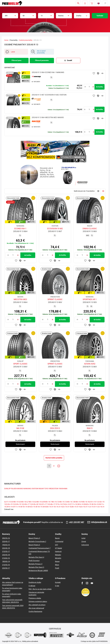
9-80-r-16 (84, 502)
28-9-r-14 (80, 505)
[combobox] (10, 16)
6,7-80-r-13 (30, 502)
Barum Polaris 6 (34, 545)
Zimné (84, 542)
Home (6, 40)
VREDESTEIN (53, 489)
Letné (83, 538)
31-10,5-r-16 (81, 507)
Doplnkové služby (35, 582)
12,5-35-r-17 (25, 505)
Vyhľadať (100, 16)
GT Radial (58, 548)
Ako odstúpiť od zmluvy (37, 605)
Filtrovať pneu (16, 60)
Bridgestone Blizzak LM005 (38, 571)
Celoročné (85, 545)
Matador (58, 555)
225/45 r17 (6, 542)
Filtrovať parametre (42, 60)
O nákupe (32, 586)
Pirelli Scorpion (34, 561)
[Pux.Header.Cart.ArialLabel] (92, 3)
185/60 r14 (6, 561)
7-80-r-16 (54, 502)
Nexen (57, 561)
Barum (57, 538)
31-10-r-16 (55, 507)
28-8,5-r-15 (88, 505)
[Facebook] (82, 583)
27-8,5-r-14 (66, 505)
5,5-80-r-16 (22, 502)
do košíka (100, 87)
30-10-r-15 (39, 507)
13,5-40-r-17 (51, 505)
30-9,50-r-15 (47, 507)
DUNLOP (7, 489)
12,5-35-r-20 (34, 505)
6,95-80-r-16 (46, 502)
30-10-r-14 (24, 507)
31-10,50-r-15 (72, 507)
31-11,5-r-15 (89, 507)
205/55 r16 (6, 538)
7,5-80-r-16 (68, 502)
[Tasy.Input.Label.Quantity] (89, 87)
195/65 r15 (6, 545)
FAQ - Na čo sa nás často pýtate (40, 589)
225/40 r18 (6, 548)
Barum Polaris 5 (34, 538)
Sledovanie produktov (102, 73)
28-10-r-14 (95, 505)
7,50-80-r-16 (77, 502)
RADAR (41, 489)
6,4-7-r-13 (7, 502)
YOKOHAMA (63, 489)
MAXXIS (20, 489)
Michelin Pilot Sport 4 (36, 557)
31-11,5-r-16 (98, 507)
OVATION (35, 489)
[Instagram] (87, 583)
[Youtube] (92, 583)
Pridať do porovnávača (98, 73)
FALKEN (14, 489)
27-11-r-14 (73, 505)
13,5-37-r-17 (43, 505)
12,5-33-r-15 (8, 505)
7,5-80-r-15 (61, 502)
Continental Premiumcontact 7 (40, 548)
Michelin (58, 558)
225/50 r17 (6, 568)
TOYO (46, 489)
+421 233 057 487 (76, 522)
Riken (57, 565)
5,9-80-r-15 (15, 502)
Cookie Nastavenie (35, 611)
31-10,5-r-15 (63, 507)
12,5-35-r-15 (17, 505)
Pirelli (57, 568)
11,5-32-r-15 (100, 502)
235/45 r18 (6, 555)
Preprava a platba (35, 598)
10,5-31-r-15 (92, 502)
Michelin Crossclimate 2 (37, 542)
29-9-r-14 (9, 507)
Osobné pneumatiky (26, 40)
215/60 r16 (6, 558)
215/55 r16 (6, 565)
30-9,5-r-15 (31, 507)
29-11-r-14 (16, 507)
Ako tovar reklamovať (36, 608)
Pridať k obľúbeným (94, 73)
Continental (59, 542)
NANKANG (27, 489)
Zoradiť (69, 60)
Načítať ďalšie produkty (54, 458)
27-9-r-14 (59, 505)
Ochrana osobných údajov (38, 602)
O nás (57, 586)
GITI (56, 545)
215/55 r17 (6, 551)
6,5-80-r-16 (38, 502)
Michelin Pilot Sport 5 (36, 567)
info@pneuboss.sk (99, 522)
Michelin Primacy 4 (35, 564)
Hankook (58, 551)
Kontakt (58, 582)
